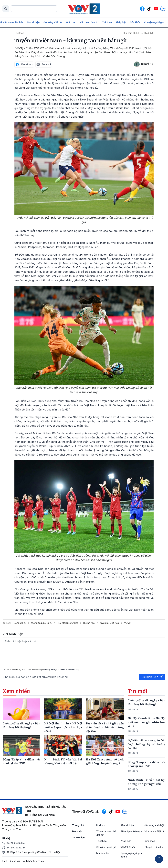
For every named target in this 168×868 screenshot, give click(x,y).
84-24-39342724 (16, 848)
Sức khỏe (135, 22)
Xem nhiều (78, 837)
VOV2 (127, 623)
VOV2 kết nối (128, 847)
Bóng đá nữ (20, 623)
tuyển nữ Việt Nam (110, 623)
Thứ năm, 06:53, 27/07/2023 (138, 33)
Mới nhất (77, 831)
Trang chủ (78, 825)
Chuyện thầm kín (154, 847)
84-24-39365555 (16, 843)
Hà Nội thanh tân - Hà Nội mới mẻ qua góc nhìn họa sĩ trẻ (147, 722)
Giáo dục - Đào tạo (131, 831)
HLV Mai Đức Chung (68, 623)
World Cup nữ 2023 (42, 623)
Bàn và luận (33, 22)
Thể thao (107, 22)
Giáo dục (71, 22)
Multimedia (103, 853)
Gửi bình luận (152, 677)
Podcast (101, 825)
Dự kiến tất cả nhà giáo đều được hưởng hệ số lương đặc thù (147, 744)
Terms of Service (67, 670)
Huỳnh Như (89, 623)
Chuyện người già (154, 22)
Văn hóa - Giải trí (89, 22)
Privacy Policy (50, 670)
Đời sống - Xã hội (53, 22)
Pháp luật (121, 22)
